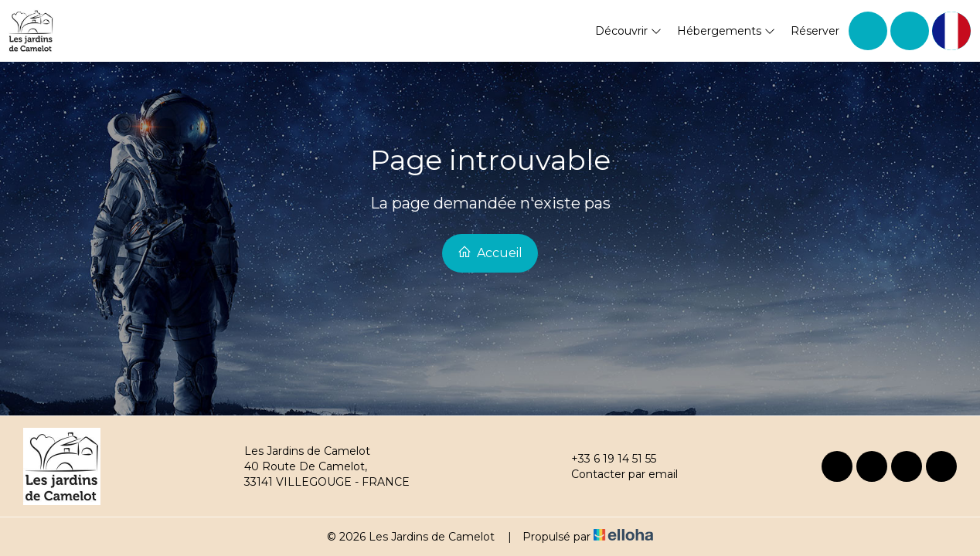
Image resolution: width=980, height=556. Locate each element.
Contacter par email (616, 474)
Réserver (815, 31)
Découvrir (628, 31)
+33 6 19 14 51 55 (605, 459)
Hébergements (726, 31)
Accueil (490, 253)
